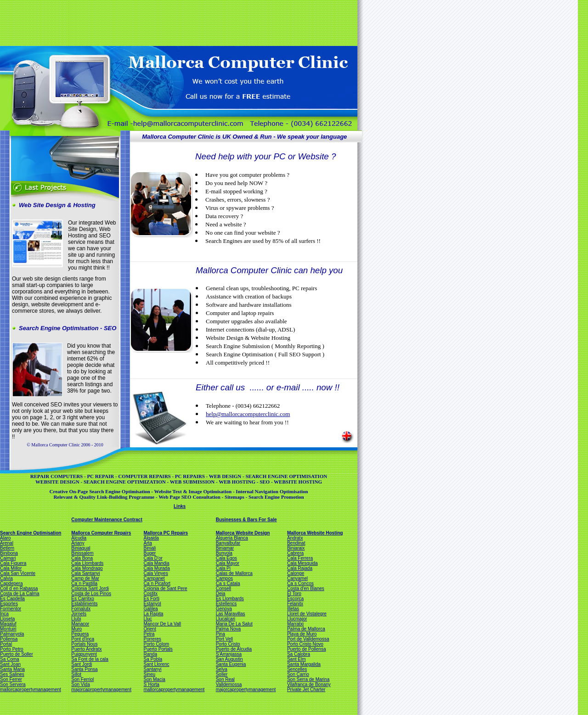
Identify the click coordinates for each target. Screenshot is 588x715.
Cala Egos (226, 558)
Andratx (295, 538)
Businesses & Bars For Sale (246, 520)
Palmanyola (12, 634)
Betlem (7, 548)
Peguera (80, 634)
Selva (222, 669)
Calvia (6, 578)
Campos (224, 578)
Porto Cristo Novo (305, 644)
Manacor (80, 624)
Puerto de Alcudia (234, 649)
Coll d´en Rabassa (19, 588)
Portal (6, 644)
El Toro (294, 594)
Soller (222, 674)
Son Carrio (298, 674)
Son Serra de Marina (308, 679)
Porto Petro (12, 649)
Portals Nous (84, 644)
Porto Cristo (228, 644)
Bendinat (296, 543)
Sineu (149, 674)
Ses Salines (12, 674)
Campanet (154, 578)
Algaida (151, 538)
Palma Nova (228, 629)
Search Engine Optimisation (31, 533)
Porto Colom (156, 644)
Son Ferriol (82, 679)
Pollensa (9, 639)
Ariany (78, 543)
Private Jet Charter (306, 690)
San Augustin (229, 659)
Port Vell (224, 639)
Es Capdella (12, 599)
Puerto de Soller (17, 654)
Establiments (84, 604)
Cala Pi (223, 568)
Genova (224, 609)
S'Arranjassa (229, 654)
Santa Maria (12, 669)
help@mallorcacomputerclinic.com (248, 414)
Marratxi (295, 624)
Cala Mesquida (302, 563)
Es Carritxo (82, 599)
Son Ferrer (11, 679)
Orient (150, 629)
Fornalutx (81, 609)
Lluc (147, 619)
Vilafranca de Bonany (309, 684)
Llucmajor (297, 619)
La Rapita (153, 614)
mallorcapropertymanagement (31, 690)
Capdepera (11, 583)
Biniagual (81, 548)
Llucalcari (226, 619)
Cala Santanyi (85, 573)
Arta (147, 543)
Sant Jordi (82, 664)
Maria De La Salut (234, 624)
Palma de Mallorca (306, 629)
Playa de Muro (302, 634)
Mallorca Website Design (243, 533)
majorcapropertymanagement (101, 690)
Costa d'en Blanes (306, 588)
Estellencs (226, 604)
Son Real (225, 679)
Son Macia (154, 679)
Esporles (9, 604)
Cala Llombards (87, 563)
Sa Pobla (153, 659)
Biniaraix (296, 548)
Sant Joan (10, 664)
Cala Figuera (13, 563)
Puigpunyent (84, 654)
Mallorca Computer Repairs (101, 533)
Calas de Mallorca (234, 573)
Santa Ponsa (84, 669)
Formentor (11, 609)
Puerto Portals (158, 649)
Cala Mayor (228, 563)
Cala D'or (153, 558)
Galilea (150, 609)
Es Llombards (230, 599)
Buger (150, 553)
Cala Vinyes (155, 573)
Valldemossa (229, 684)
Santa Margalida (304, 664)
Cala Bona (82, 558)
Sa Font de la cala (90, 659)
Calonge (296, 573)
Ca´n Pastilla (84, 583)
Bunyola (224, 553)
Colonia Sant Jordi (90, 588)
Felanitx (295, 604)
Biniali (150, 548)
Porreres (152, 639)
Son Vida (80, 684)
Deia (221, 594)
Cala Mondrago (87, 568)
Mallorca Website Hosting (315, 533)
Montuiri (8, 629)
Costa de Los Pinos (91, 594)
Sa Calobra (299, 654)
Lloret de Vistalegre (307, 614)
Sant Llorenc (156, 664)
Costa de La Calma (20, 594)
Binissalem (82, 553)
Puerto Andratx (86, 649)
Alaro (5, 538)
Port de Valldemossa (308, 639)
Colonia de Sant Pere (165, 588)
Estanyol (152, 604)
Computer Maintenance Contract (107, 520)
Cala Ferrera (300, 558)
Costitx (150, 594)
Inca (4, 614)
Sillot (76, 674)
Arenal (7, 543)
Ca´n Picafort (157, 583)
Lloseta (7, 619)
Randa (150, 654)
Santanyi (152, 669)
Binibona (9, 553)
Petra (149, 634)
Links (180, 506)
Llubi (76, 619)
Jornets (79, 614)
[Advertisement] (178, 22)
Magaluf (8, 624)
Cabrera (295, 553)
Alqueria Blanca (232, 538)
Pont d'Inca (83, 639)
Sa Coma (10, 659)
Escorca (295, 599)
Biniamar (225, 548)
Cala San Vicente (18, 573)
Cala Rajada (300, 568)
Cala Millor (11, 568)
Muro (76, 629)
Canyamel (297, 578)
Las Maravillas (231, 614)
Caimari (8, 558)
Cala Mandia (156, 563)
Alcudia (79, 538)
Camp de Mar (85, 578)
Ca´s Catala (228, 583)
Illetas (293, 609)
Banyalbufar (228, 543)
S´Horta (151, 684)
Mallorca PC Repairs (166, 533)
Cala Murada (156, 568)
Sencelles (297, 669)
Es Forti (151, 599)
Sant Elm (297, 659)
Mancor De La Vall (162, 624)
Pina (220, 634)
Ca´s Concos (300, 583)
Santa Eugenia (231, 664)
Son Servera (13, 684)
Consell (223, 588)
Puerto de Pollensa (307, 649)
